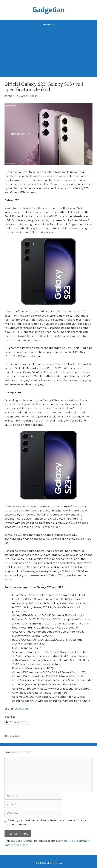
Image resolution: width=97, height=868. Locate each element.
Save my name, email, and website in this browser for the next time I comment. (48, 822)
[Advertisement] (49, 51)
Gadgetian (49, 10)
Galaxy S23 (37, 176)
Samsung (14, 736)
